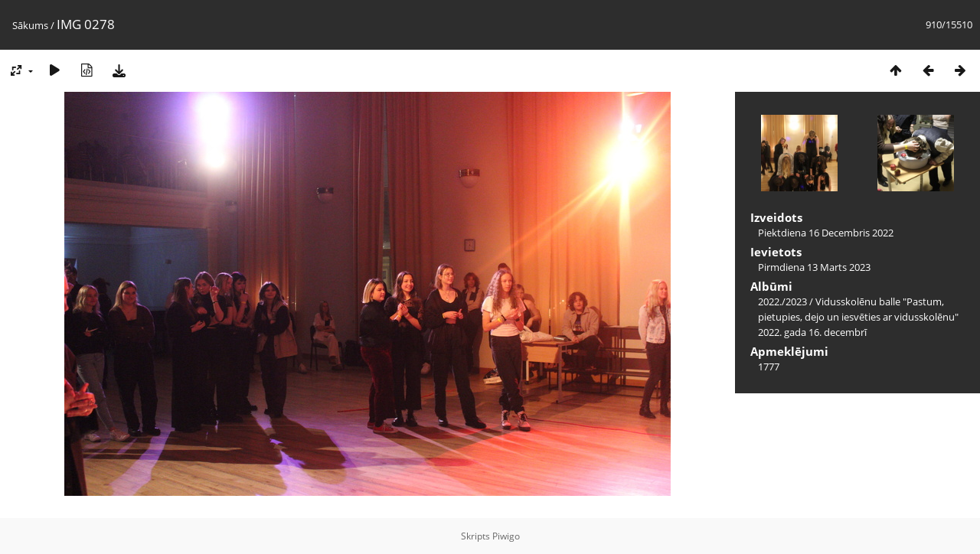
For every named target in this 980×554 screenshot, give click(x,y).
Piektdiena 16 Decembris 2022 (826, 233)
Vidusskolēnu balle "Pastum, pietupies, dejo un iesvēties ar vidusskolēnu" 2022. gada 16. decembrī (858, 317)
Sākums (30, 25)
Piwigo (506, 536)
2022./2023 (782, 301)
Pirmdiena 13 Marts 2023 (814, 267)
